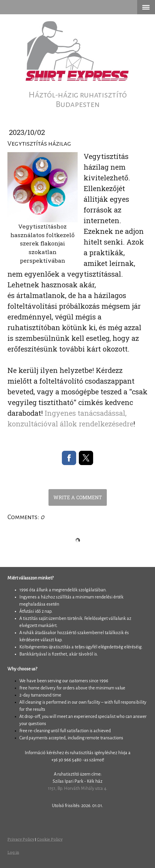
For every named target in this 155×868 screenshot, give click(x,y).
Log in (13, 852)
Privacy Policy (21, 839)
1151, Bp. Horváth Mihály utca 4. (77, 788)
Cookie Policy (50, 839)
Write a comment (78, 497)
